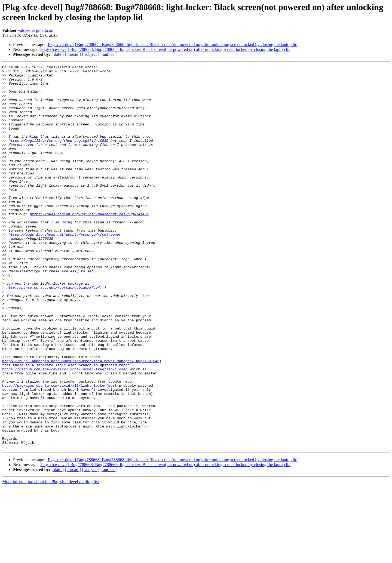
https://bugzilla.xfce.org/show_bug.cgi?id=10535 (58, 156)
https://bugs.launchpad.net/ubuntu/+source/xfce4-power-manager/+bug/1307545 (81, 420)
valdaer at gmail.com (36, 30)
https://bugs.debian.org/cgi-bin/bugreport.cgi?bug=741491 (89, 244)
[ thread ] (73, 54)
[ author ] (109, 54)
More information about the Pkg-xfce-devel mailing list (50, 558)
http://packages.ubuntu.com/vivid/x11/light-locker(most (59, 450)
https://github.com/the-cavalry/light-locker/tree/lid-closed (65, 430)
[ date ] (58, 54)
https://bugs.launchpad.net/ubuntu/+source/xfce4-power (65, 269)
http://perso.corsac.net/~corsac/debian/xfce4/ (54, 332)
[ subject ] (91, 54)
